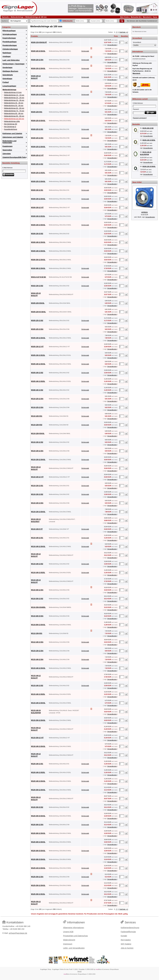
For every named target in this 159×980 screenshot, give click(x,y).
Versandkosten (112, 45)
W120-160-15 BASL (38, 851)
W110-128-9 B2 (37, 425)
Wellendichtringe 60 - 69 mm (14, 108)
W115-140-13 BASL (38, 703)
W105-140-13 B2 (37, 373)
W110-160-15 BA (37, 616)
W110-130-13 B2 (37, 494)
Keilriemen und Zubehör (12, 133)
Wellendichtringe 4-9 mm (13, 92)
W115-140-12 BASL (38, 668)
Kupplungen (8, 146)
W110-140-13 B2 (37, 564)
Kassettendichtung (11, 129)
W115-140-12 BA (37, 659)
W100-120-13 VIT (37, 103)
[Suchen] (122, 21)
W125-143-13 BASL (38, 868)
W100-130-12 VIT (37, 208)
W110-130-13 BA (37, 503)
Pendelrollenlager (10, 45)
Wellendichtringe (17, 17)
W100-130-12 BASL (38, 199)
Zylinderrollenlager (10, 49)
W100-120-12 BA (37, 60)
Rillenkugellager (9, 31)
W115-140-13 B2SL (38, 694)
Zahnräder (7, 154)
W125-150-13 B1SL (38, 894)
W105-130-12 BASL (38, 338)
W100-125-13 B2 (37, 164)
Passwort (136, 109)
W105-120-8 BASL (38, 303)
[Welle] (81, 21)
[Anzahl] (122, 42)
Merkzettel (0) (136, 17)
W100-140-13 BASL (38, 251)
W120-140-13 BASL (38, 781)
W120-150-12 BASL (38, 790)
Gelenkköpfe (8, 75)
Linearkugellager (9, 86)
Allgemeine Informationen (74, 928)
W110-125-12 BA (37, 399)
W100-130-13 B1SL (38, 216)
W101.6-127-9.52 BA (38, 277)
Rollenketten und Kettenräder (9, 142)
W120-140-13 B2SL (38, 772)
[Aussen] (96, 21)
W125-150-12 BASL (38, 885)
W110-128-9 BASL (38, 434)
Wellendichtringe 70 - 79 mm (14, 111)
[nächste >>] (124, 32)
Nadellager (7, 53)
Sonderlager (8, 67)
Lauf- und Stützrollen (11, 60)
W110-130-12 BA (37, 451)
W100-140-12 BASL (38, 242)
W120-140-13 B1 (37, 764)
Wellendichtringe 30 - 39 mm (14, 100)
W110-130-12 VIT (37, 477)
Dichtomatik (85, 51)
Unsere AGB (68, 932)
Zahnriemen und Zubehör (13, 137)
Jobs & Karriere (127, 948)
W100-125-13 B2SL (38, 173)
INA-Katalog (126, 940)
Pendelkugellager (10, 42)
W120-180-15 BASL (38, 859)
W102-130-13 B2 (37, 286)
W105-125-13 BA (37, 329)
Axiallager (7, 56)
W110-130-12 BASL (38, 460)
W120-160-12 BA (37, 825)
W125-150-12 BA (37, 877)
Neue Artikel (137, 182)
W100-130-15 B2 (37, 234)
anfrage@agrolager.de (18, 933)
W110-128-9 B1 (37, 416)
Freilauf (6, 82)
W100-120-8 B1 (37, 112)
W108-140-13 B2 (37, 390)
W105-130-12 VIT (37, 347)
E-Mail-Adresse (7, 168)
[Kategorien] (18, 21)
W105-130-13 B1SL (38, 355)
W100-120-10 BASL (38, 51)
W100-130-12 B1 (37, 190)
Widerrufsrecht (69, 940)
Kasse (155, 17)
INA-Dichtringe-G (10, 127)
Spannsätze (7, 150)
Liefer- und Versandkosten (74, 948)
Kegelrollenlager (9, 38)
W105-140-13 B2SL (38, 381)
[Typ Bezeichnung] (44, 21)
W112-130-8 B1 (37, 633)
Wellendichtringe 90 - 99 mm (14, 116)
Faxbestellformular (128, 932)
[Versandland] (145, 45)
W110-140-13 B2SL (38, 573)
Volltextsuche (67, 21)
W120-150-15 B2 (37, 807)
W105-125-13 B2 (37, 321)
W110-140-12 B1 (37, 538)
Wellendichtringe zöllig (12, 121)
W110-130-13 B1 (37, 486)
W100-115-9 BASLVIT (39, 42)
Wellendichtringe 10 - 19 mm (14, 95)
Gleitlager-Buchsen (10, 71)
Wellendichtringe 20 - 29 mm (14, 98)
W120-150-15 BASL (38, 816)
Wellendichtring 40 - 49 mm (14, 103)
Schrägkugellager (10, 34)
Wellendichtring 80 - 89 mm (14, 114)
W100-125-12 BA (37, 138)
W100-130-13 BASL (38, 225)
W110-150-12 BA (37, 590)
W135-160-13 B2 (148, 128)
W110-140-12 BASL (38, 546)
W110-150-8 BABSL (38, 607)
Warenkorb (147, 17)
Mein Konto (124, 17)
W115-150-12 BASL (38, 720)
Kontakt (124, 936)
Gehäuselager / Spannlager (14, 64)
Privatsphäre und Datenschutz (76, 936)
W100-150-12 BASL (38, 260)
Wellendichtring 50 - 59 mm (14, 106)
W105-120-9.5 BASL (38, 312)
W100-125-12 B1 (37, 129)
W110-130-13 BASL (38, 512)
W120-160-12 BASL (38, 833)
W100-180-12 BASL (38, 268)
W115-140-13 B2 (37, 686)
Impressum (68, 944)
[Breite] (111, 21)
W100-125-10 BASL (38, 121)
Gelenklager (7, 79)
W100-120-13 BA (37, 86)
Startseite (5, 17)
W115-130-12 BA (37, 651)
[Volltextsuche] (61, 21)
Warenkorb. (136, 73)
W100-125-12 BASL (38, 147)
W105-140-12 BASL (38, 364)
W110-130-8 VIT (37, 529)
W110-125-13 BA (37, 407)
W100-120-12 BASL (38, 68)
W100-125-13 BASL (38, 181)
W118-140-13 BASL (38, 746)
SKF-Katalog (126, 944)
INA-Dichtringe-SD (11, 124)
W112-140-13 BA (37, 642)
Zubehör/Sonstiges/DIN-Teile (14, 157)
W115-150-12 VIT (37, 738)
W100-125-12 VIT (37, 155)
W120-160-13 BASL (38, 842)
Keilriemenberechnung (130, 928)
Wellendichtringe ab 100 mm (36, 17)
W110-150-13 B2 (37, 599)
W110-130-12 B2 (37, 442)
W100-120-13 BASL (38, 95)
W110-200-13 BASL (38, 625)
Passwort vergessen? (140, 118)
